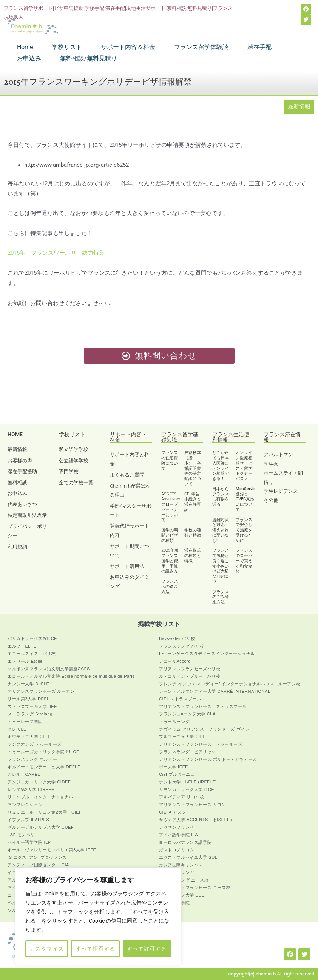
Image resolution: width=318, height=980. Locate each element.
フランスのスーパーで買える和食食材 (244, 561)
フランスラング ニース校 (184, 880)
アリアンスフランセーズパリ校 (190, 669)
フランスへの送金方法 (170, 587)
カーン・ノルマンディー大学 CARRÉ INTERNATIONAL (215, 691)
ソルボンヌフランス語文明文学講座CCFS (49, 669)
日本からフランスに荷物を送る (221, 497)
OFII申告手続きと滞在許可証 (193, 502)
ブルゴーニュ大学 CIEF (182, 737)
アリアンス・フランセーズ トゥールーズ (201, 744)
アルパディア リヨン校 (182, 797)
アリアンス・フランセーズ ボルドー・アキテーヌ (208, 759)
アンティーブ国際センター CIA (38, 865)
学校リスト (72, 434)
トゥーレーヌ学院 (25, 722)
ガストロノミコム (177, 850)
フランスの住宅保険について (170, 460)
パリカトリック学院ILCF (32, 638)
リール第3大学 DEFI (28, 699)
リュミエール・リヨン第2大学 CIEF (45, 812)
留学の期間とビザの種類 (170, 535)
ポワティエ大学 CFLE (29, 737)
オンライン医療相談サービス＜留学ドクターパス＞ (244, 466)
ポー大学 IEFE (174, 767)
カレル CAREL (24, 774)
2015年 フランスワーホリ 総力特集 (56, 253)
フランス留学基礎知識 (180, 437)
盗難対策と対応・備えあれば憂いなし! (221, 530)
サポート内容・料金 (128, 437)
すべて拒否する (95, 949)
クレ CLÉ (17, 729)
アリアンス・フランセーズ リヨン (193, 805)
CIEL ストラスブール (180, 699)
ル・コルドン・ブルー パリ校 (190, 676)
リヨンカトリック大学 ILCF (187, 789)
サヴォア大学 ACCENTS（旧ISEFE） (197, 820)
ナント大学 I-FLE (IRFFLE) (188, 782)
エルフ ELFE (22, 646)
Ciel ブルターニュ (177, 774)
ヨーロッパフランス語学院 (185, 842)
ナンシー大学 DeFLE (29, 684)
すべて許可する (147, 949)
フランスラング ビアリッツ (188, 752)
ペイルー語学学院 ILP (29, 842)
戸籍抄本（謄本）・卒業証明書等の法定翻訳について (193, 468)
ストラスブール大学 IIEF (32, 706)
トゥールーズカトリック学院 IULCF (43, 752)
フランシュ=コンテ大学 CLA (187, 714)
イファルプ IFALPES (29, 820)
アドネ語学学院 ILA (178, 835)
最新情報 (299, 106)
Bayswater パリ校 (177, 638)
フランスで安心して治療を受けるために (244, 530)
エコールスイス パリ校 (32, 654)
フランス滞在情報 (282, 437)
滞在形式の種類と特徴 (193, 556)
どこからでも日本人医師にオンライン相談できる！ (221, 466)
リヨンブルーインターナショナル (40, 797)
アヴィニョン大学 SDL (182, 895)
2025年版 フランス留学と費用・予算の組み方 (170, 561)
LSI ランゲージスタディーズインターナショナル (207, 654)
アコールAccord (175, 661)
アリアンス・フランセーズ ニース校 (195, 888)
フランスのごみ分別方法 (221, 597)
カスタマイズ (47, 949)
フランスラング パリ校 (182, 646)
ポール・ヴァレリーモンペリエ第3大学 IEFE (52, 850)
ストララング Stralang (30, 714)
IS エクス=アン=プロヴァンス (37, 857)
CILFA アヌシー (175, 812)
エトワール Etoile (25, 661)
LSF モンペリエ (23, 835)
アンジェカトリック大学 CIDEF (39, 782)
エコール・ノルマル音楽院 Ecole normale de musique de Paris (71, 676)
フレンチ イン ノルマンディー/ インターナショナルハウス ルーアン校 (230, 684)
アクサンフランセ (177, 827)
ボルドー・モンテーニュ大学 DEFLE (44, 767)
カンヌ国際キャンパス (181, 865)
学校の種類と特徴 (193, 533)
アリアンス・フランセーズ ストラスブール (203, 706)
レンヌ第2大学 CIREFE (31, 789)
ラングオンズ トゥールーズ (35, 744)
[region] (98, 916)
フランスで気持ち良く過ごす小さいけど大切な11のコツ (221, 566)
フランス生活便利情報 (231, 437)
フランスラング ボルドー (32, 759)
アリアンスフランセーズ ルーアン (41, 691)
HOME (15, 434)
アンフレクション (25, 805)
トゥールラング (174, 722)
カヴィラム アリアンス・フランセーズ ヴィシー (206, 729)
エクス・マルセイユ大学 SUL (188, 857)
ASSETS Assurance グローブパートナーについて (171, 507)
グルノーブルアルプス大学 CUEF (41, 827)
